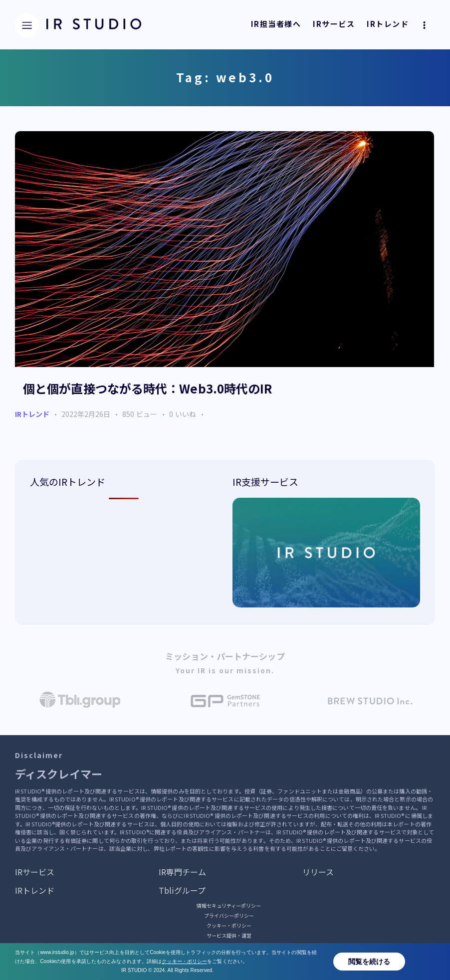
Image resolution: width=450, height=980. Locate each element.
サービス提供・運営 (229, 936)
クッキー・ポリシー (229, 926)
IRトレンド (32, 414)
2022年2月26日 (86, 414)
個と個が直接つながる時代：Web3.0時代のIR (147, 389)
